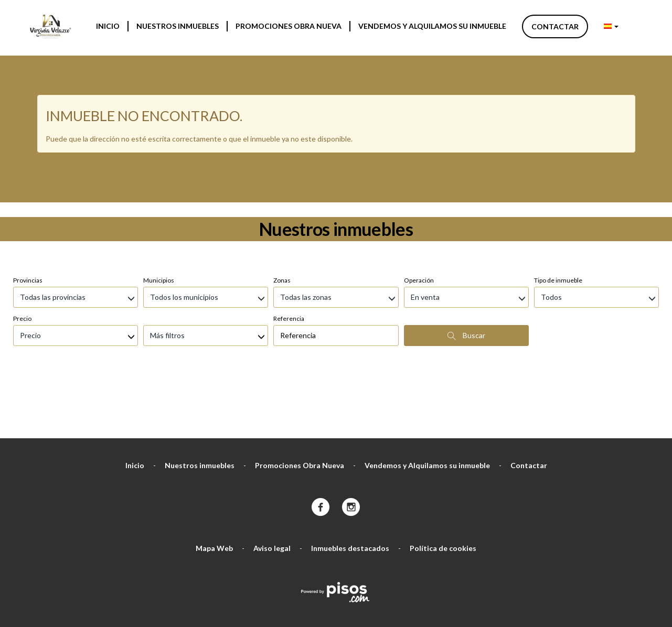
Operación (419, 225)
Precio (22, 263)
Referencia (289, 263)
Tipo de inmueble (558, 225)
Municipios (159, 225)
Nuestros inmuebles (178, 26)
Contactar (555, 26)
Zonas (282, 225)
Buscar (466, 280)
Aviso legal (272, 493)
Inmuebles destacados (350, 493)
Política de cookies (443, 493)
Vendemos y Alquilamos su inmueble (432, 26)
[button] (611, 26)
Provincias (28, 225)
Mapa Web (214, 493)
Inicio (108, 26)
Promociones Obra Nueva (289, 26)
